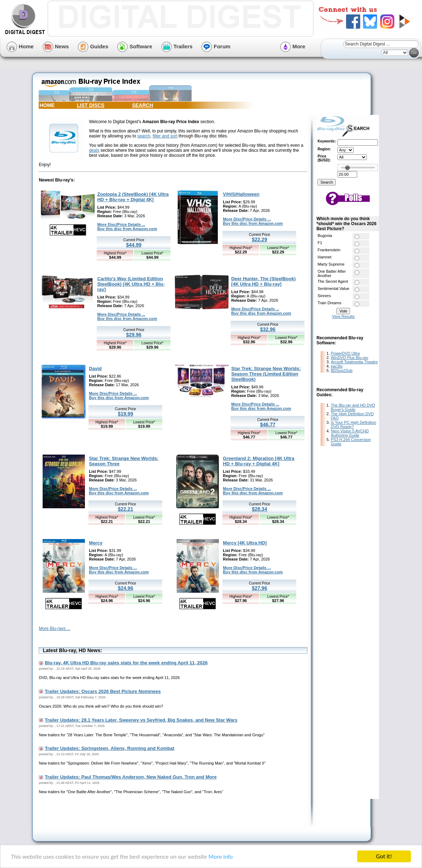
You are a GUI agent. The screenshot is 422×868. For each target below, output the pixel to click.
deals (94, 150)
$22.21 (126, 509)
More (293, 46)
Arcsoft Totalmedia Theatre (354, 362)
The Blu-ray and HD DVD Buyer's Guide (353, 407)
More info (221, 857)
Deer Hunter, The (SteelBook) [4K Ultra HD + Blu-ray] (263, 281)
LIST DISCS (90, 105)
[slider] (347, 168)
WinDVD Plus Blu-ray (349, 358)
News (56, 46)
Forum (216, 46)
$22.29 (260, 239)
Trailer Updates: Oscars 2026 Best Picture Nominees (103, 691)
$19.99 (126, 414)
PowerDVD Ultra (345, 353)
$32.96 (268, 329)
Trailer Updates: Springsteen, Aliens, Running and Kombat (109, 748)
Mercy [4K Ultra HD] (245, 543)
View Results (343, 316)
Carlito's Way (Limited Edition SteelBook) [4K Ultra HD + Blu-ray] (131, 284)
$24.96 (126, 588)
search (144, 136)
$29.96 (134, 335)
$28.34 (260, 509)
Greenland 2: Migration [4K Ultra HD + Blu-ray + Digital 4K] (258, 461)
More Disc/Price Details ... (121, 224)
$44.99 (134, 245)
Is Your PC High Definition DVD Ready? (353, 425)
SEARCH (142, 105)
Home (20, 46)
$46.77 (268, 425)
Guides (93, 46)
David (95, 368)
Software (135, 46)
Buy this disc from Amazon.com (127, 229)
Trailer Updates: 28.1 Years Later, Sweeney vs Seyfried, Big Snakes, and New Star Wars (141, 720)
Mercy (96, 543)
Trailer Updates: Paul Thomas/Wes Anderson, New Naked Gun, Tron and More (131, 777)
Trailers (177, 46)
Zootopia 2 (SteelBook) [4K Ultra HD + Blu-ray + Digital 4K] (133, 197)
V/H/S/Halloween (241, 194)
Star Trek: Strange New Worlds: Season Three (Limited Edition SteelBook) (266, 374)
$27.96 (260, 588)
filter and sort (165, 136)
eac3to (337, 366)
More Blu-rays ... (54, 629)
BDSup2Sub (342, 370)
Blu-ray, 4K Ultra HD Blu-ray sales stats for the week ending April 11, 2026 (126, 663)
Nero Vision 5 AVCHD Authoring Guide (350, 433)
